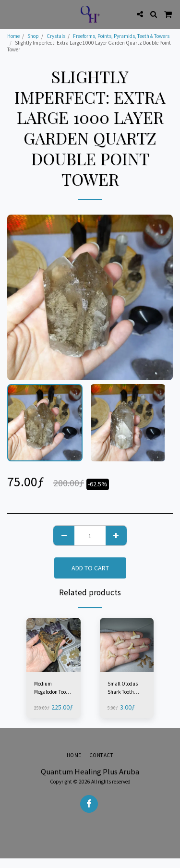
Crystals (56, 36)
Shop (33, 36)
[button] (11, 14)
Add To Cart (90, 568)
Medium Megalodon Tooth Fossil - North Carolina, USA (52, 688)
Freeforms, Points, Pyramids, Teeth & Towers (121, 36)
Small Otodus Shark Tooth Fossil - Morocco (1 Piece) (125, 688)
